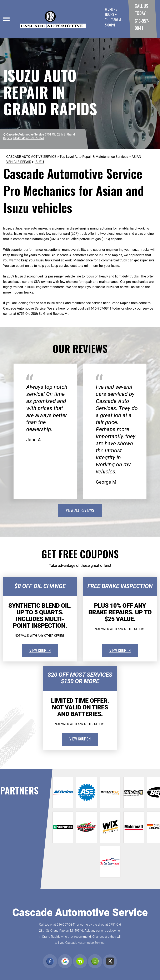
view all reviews (80, 510)
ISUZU (39, 162)
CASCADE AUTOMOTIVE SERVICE (31, 157)
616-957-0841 (101, 308)
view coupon (40, 650)
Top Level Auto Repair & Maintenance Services (94, 157)
